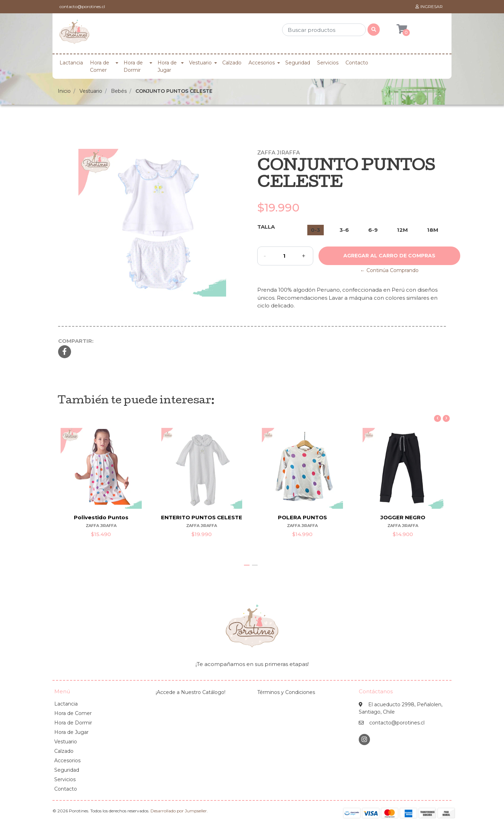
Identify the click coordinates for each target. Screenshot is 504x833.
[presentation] (437, 418)
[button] (247, 565)
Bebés (119, 91)
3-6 (344, 230)
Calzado (232, 63)
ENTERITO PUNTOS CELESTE (202, 517)
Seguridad (298, 63)
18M (433, 230)
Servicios (328, 63)
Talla (266, 227)
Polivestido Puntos (101, 517)
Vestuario (200, 63)
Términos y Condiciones (286, 692)
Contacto (357, 63)
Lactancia (71, 63)
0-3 (316, 230)
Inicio (64, 91)
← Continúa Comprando (389, 270)
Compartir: (76, 341)
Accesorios (262, 63)
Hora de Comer (100, 66)
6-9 (373, 230)
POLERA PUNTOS (302, 517)
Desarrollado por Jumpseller (179, 811)
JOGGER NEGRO (403, 517)
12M (402, 230)
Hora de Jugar (167, 66)
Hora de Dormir (133, 66)
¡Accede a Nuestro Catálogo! (191, 692)
